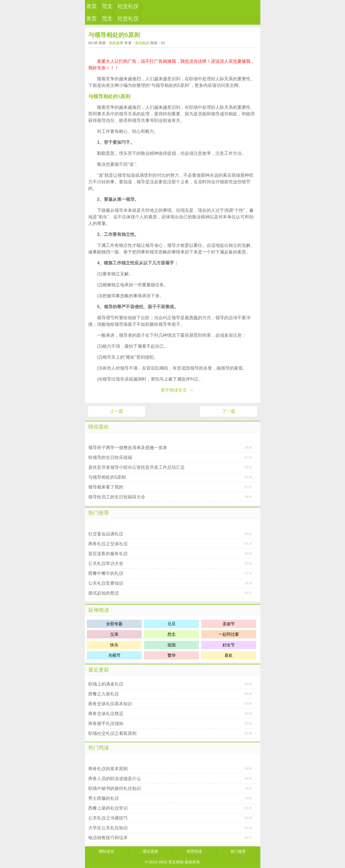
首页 (92, 6)
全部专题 (114, 624)
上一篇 (116, 411)
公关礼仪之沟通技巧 (108, 818)
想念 (172, 634)
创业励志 (142, 43)
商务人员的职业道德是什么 (115, 779)
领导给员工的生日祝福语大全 (117, 497)
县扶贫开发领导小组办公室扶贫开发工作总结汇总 (136, 467)
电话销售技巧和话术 (108, 838)
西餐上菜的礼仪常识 (108, 808)
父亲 (114, 634)
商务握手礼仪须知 (106, 723)
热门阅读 (99, 748)
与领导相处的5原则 (107, 477)
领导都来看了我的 (106, 487)
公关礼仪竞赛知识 (106, 583)
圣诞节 (229, 624)
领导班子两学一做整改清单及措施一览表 (128, 448)
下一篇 (229, 411)
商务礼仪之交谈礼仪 (108, 544)
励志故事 (116, 43)
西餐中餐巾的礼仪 (106, 573)
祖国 (172, 645)
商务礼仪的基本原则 (108, 769)
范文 (107, 6)
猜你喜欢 (99, 427)
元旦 (172, 624)
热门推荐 (99, 513)
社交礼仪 (128, 6)
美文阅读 (176, 862)
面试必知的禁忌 (104, 593)
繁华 (172, 655)
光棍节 (114, 655)
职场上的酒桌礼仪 (106, 684)
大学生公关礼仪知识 (108, 828)
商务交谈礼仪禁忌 (106, 714)
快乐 (114, 645)
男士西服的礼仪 (104, 798)
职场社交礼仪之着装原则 (112, 733)
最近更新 (99, 670)
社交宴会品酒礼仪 (106, 534)
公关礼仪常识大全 (106, 563)
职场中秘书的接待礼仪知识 (115, 788)
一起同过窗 (229, 634)
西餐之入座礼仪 (104, 694)
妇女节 (229, 645)
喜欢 (229, 655)
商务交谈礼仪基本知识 (110, 704)
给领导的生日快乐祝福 (110, 457)
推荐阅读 (194, 851)
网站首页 (107, 851)
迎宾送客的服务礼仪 (108, 554)
